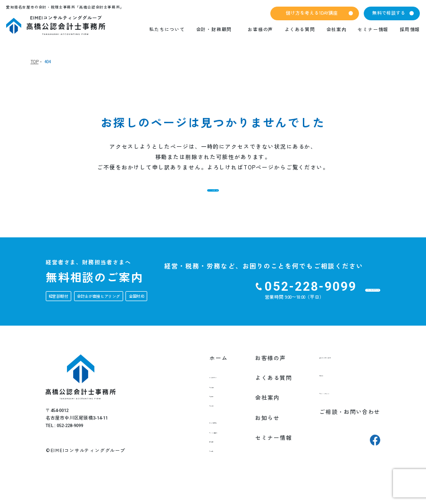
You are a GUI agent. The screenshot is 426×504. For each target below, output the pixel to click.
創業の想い (189, 411)
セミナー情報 (373, 29)
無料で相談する (389, 13)
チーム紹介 (189, 420)
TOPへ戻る (213, 197)
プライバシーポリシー (342, 411)
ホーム (179, 371)
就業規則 (186, 468)
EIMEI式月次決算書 (198, 449)
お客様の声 (260, 29)
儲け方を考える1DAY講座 (312, 13)
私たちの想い (191, 402)
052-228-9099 (224, 300)
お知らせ (260, 431)
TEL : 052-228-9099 (64, 439)
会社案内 (337, 29)
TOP (35, 62)
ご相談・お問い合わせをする (323, 304)
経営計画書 (189, 458)
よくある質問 (300, 29)
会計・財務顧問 (214, 29)
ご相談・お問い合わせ (342, 431)
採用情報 (410, 29)
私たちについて (167, 29)
